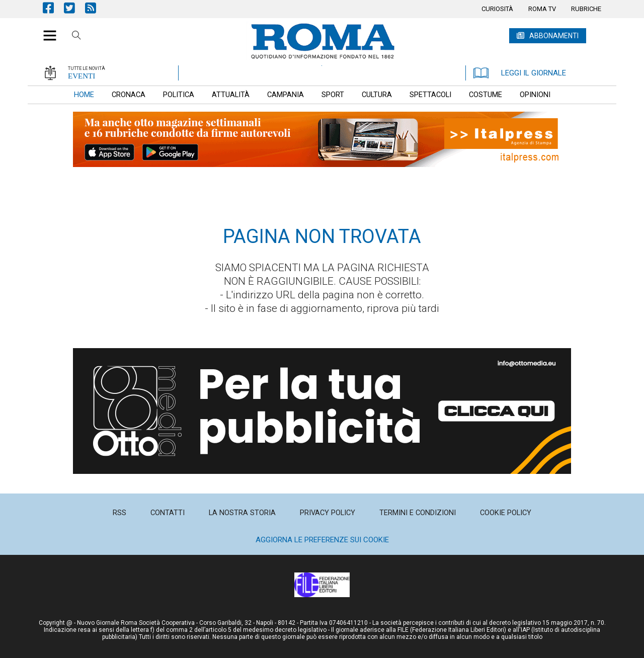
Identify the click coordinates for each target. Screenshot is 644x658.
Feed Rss (96, 8)
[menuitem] (497, 9)
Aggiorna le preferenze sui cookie (322, 540)
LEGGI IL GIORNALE (520, 73)
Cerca (76, 37)
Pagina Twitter (74, 8)
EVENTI (82, 76)
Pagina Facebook (53, 8)
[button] (46, 30)
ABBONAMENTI (554, 36)
